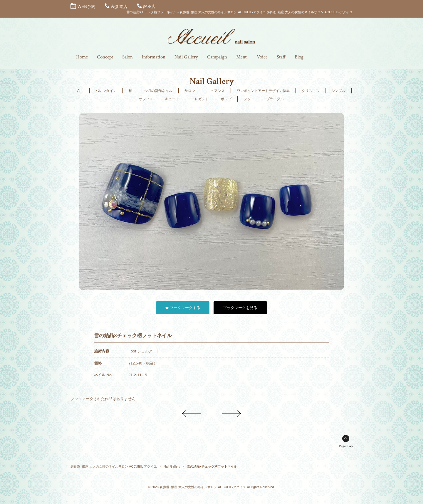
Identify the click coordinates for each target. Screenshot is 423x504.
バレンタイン (106, 91)
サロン (190, 91)
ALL (80, 91)
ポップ (226, 99)
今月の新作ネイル (158, 91)
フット (249, 99)
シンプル (338, 91)
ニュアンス (216, 91)
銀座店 (149, 6)
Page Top (346, 446)
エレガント (200, 99)
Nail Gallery (172, 466)
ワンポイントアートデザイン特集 (263, 91)
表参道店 (119, 6)
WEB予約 (86, 6)
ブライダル (275, 99)
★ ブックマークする (183, 308)
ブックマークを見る (240, 308)
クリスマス (310, 91)
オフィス (146, 99)
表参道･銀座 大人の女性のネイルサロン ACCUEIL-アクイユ (114, 466)
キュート (172, 99)
